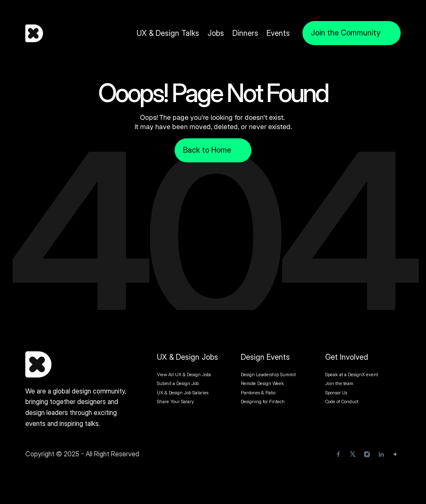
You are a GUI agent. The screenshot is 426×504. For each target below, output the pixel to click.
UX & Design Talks (168, 33)
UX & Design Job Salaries (183, 393)
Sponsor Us (336, 393)
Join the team (340, 383)
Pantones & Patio (258, 393)
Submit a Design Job (178, 383)
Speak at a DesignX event (352, 375)
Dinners (245, 33)
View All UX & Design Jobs (184, 375)
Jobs (216, 33)
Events (278, 33)
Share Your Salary (175, 402)
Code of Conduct (342, 402)
